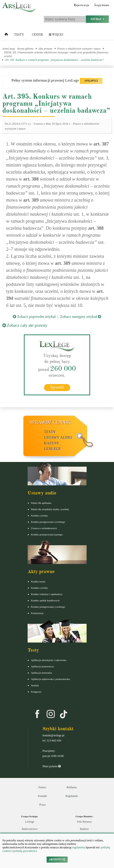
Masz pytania (52, 766)
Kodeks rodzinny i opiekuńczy (47, 594)
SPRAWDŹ (91, 81)
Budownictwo (30, 829)
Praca (42, 805)
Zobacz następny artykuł (81, 317)
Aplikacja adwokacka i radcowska (49, 660)
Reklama (72, 787)
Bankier (84, 829)
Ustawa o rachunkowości (44, 528)
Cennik (37, 35)
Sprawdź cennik (50, 422)
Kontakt (42, 796)
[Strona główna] (6, 35)
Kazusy (52, 443)
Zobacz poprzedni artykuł (34, 317)
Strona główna (25, 49)
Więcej (56, 35)
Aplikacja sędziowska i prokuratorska (51, 679)
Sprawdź (57, 387)
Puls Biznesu (84, 822)
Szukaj (97, 19)
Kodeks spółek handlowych (45, 600)
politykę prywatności (25, 851)
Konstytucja (37, 613)
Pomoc (42, 787)
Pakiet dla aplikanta (41, 503)
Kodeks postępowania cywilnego (48, 522)
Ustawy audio (58, 438)
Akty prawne (45, 49)
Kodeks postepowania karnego (47, 534)
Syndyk (35, 685)
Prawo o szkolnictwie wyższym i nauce (79, 49)
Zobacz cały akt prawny (25, 325)
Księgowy (36, 692)
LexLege (53, 449)
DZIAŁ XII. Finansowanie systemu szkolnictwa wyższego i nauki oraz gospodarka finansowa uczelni (56, 54)
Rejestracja (81, 5)
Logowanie (102, 5)
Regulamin (72, 796)
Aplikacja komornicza (42, 666)
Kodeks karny (38, 581)
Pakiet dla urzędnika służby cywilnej (50, 509)
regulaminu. (79, 847)
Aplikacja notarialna (42, 673)
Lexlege (30, 822)
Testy (19, 35)
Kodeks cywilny (40, 516)
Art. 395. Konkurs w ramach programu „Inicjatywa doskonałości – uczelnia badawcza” (54, 60)
